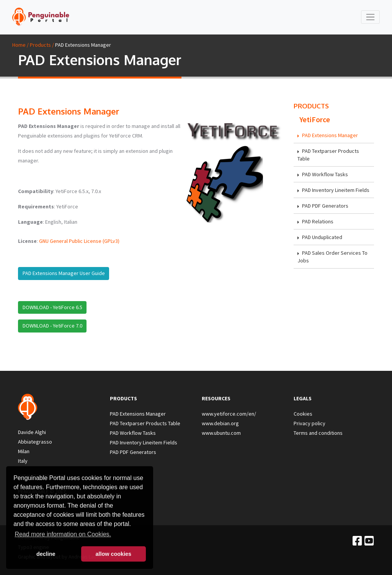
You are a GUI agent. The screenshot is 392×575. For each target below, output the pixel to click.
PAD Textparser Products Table (328, 155)
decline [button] (46, 554)
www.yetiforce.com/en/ (229, 414)
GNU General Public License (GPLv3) (79, 241)
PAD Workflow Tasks (323, 174)
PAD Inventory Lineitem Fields (333, 190)
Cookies (303, 414)
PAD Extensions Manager (328, 135)
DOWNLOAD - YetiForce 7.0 (52, 326)
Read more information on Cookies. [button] (63, 534)
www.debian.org (220, 423)
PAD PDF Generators (323, 206)
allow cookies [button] (113, 554)
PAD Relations (315, 221)
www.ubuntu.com (221, 433)
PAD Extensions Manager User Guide (64, 273)
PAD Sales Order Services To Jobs (332, 257)
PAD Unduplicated (320, 237)
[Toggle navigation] (370, 17)
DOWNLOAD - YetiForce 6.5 (52, 307)
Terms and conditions (318, 433)
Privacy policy (310, 423)
